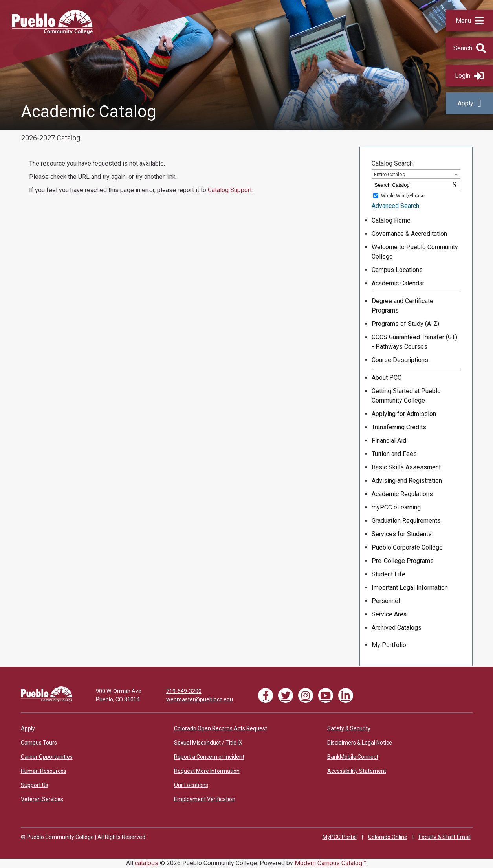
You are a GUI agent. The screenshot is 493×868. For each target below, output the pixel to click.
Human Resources (44, 771)
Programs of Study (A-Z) (405, 324)
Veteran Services (42, 799)
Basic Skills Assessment (406, 467)
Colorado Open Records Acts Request (221, 728)
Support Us (35, 785)
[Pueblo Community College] (52, 32)
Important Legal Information (410, 588)
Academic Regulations (402, 494)
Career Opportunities (47, 757)
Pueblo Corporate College (407, 547)
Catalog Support (230, 190)
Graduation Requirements (406, 521)
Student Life (389, 574)
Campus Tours (39, 743)
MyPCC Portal (340, 837)
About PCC (387, 378)
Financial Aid (389, 440)
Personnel (386, 601)
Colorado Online (388, 837)
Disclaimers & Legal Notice (360, 743)
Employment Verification (205, 799)
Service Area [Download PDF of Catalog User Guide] (389, 614)
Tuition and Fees (394, 454)
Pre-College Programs (403, 561)
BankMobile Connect (353, 757)
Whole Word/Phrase (403, 196)
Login (469, 76)
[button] (469, 21)
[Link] (47, 700)
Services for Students (402, 534)
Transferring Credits (399, 427)
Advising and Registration (407, 481)
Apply (469, 103)
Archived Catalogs (397, 628)
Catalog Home (391, 220)
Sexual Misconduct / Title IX (208, 743)
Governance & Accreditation (409, 234)
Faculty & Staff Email (445, 837)
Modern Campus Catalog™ (330, 863)
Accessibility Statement (357, 771)
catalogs (147, 863)
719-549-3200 (184, 691)
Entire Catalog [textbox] (390, 174)
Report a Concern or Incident (209, 757)
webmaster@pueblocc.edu (200, 699)
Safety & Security (349, 728)
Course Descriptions (400, 360)
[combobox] (416, 174)
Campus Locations (397, 270)
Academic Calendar (398, 283)
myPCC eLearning (396, 507)
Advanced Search (395, 206)
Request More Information (207, 771)
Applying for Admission (404, 414)
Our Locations (191, 785)
